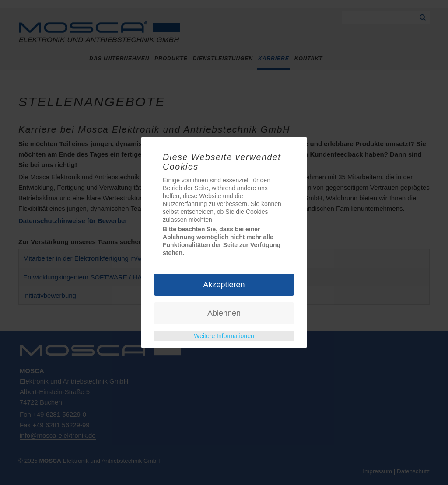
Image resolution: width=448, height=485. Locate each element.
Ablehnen (224, 313)
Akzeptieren (224, 285)
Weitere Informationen (224, 336)
